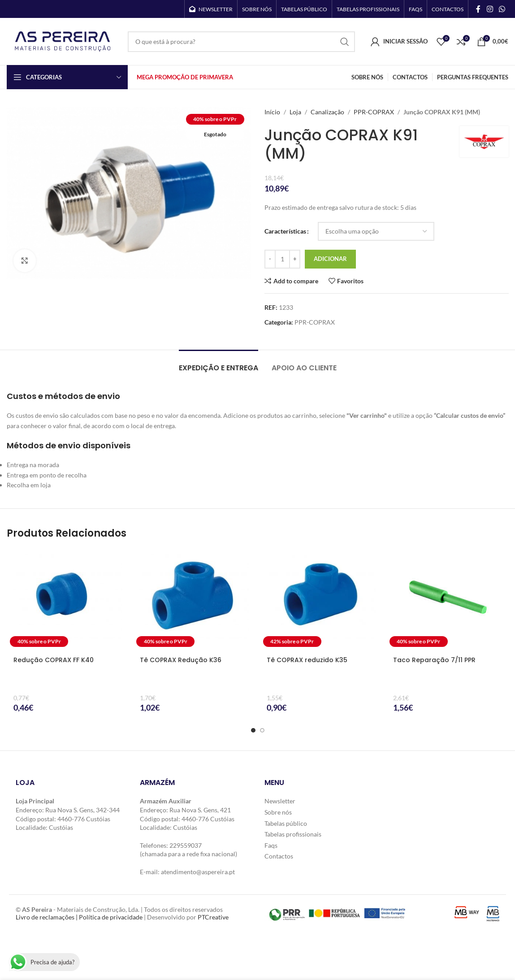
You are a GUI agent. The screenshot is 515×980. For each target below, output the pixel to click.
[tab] (219, 363)
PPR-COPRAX (374, 112)
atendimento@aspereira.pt (198, 872)
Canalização (327, 112)
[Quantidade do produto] (282, 259)
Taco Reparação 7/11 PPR (434, 660)
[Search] (241, 42)
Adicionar (330, 259)
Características (285, 231)
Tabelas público (286, 823)
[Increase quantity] (295, 259)
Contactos (279, 856)
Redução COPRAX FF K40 (54, 660)
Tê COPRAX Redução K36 (181, 660)
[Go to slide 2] (262, 730)
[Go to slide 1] (253, 730)
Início (272, 112)
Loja (295, 112)
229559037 (186, 845)
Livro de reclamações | (47, 917)
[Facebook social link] (478, 9)
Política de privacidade (111, 917)
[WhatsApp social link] (502, 9)
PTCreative (213, 917)
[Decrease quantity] (270, 259)
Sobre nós (278, 812)
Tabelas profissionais (293, 834)
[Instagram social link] (490, 9)
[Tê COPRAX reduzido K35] (321, 600)
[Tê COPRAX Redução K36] (194, 600)
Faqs (271, 845)
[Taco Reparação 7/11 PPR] (447, 600)
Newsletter (280, 801)
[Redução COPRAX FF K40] (68, 600)
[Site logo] (63, 41)
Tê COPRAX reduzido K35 (307, 660)
